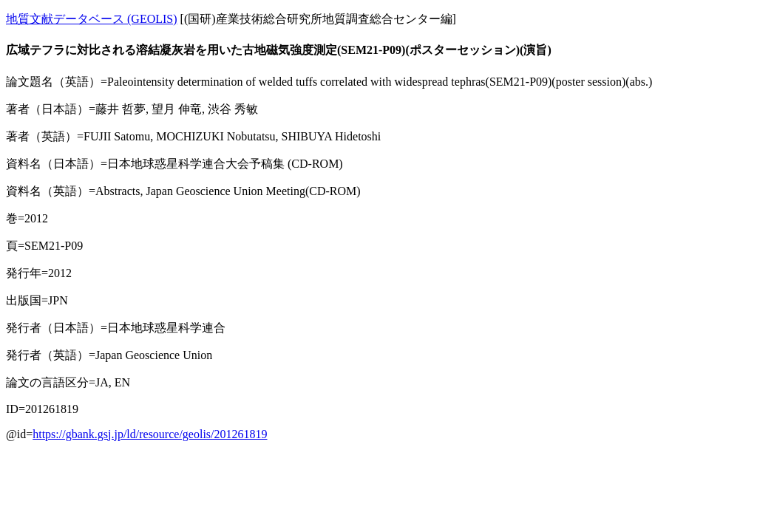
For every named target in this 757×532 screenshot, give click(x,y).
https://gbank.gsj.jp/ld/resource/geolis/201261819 (150, 434)
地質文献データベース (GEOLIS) (92, 19)
